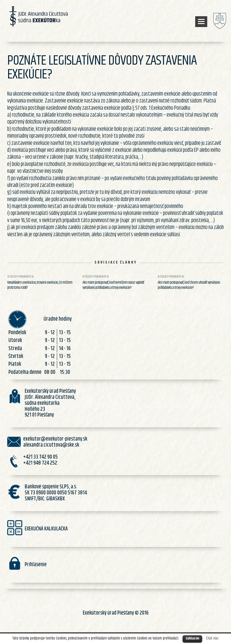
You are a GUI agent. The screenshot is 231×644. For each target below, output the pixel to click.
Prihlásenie (36, 565)
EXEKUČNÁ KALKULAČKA (46, 529)
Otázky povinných (20, 277)
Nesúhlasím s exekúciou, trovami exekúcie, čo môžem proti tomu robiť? (40, 285)
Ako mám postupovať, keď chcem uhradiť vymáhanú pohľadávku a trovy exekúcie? (189, 285)
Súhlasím (192, 638)
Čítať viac (212, 638)
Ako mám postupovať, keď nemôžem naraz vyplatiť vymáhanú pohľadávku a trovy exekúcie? (113, 285)
